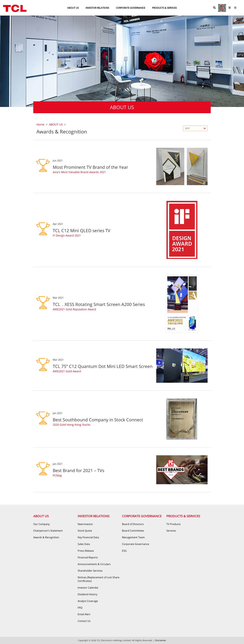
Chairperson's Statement (48, 531)
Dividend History (87, 594)
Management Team (133, 537)
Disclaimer (161, 640)
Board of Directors (133, 524)
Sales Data (84, 544)
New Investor (85, 524)
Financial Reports (88, 557)
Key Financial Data (88, 537)
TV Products (174, 524)
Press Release (86, 551)
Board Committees (133, 531)
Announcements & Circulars (94, 564)
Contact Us (84, 621)
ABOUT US (73, 8)
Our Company (41, 524)
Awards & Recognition (46, 537)
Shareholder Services (90, 571)
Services (171, 531)
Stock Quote (85, 531)
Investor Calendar (88, 588)
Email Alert (84, 614)
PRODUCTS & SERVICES (164, 8)
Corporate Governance (136, 544)
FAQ (80, 608)
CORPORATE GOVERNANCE (131, 8)
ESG (124, 551)
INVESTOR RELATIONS (97, 8)
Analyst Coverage (88, 601)
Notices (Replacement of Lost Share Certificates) (99, 579)
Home (40, 124)
